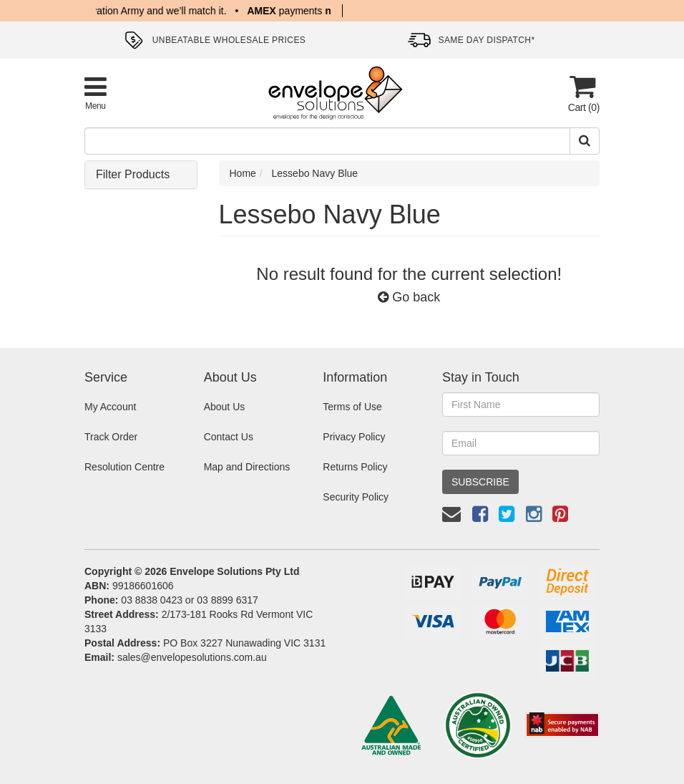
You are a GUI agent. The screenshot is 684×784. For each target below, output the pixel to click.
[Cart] (582, 93)
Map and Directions (247, 467)
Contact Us (229, 437)
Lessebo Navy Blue (315, 173)
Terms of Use (352, 407)
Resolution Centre (124, 467)
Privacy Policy (354, 437)
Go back (409, 297)
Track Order (111, 437)
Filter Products (133, 174)
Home (243, 173)
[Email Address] (521, 443)
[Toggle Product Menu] (96, 93)
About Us (225, 407)
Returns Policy (355, 467)
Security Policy (356, 497)
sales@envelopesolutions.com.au (192, 657)
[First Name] (521, 405)
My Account (110, 407)
